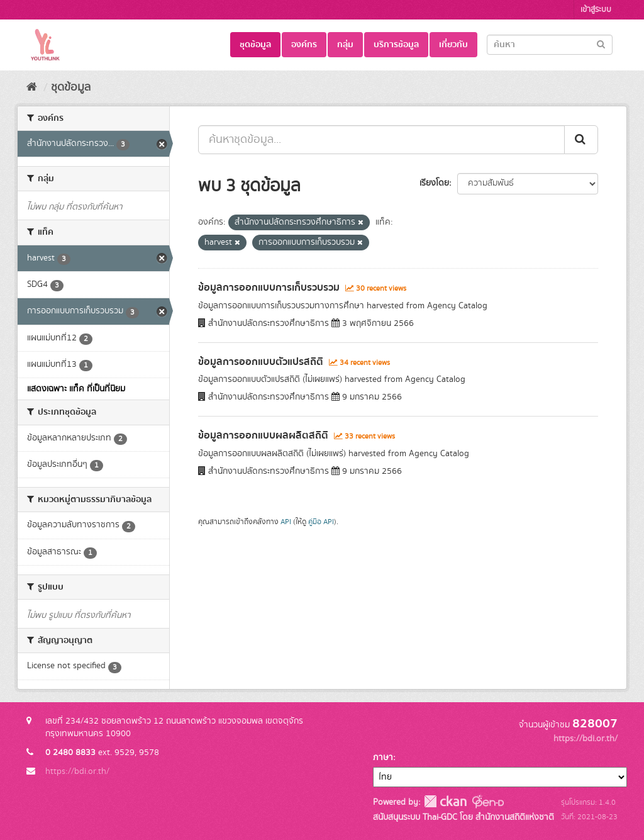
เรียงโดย (434, 183)
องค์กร (304, 45)
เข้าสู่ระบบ (596, 10)
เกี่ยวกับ (453, 45)
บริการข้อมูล (396, 45)
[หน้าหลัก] (32, 87)
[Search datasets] (550, 45)
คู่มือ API (321, 522)
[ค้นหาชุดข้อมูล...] (381, 140)
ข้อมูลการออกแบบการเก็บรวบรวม (269, 288)
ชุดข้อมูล (255, 45)
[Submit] (601, 44)
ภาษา (383, 758)
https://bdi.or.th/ (77, 771)
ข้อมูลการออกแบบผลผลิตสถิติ (263, 435)
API (286, 522)
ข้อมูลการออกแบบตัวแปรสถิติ (261, 362)
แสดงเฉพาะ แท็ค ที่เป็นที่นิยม (76, 389)
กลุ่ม (345, 45)
